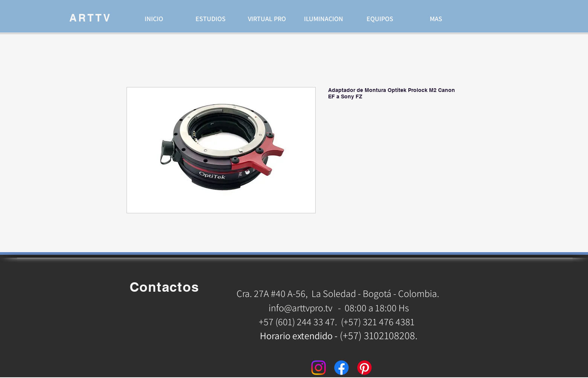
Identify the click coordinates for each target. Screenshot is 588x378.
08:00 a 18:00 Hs (377, 308)
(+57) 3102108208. (379, 335)
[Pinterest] (364, 368)
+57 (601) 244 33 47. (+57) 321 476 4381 (338, 321)
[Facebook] (341, 368)
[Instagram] (318, 368)
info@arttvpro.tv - (305, 308)
